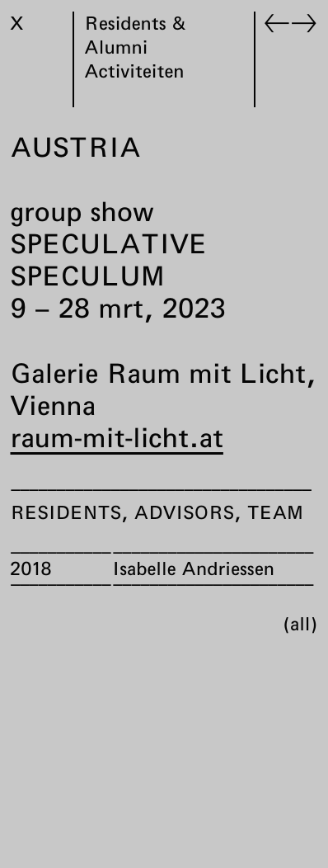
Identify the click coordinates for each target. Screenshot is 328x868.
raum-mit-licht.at (117, 437)
